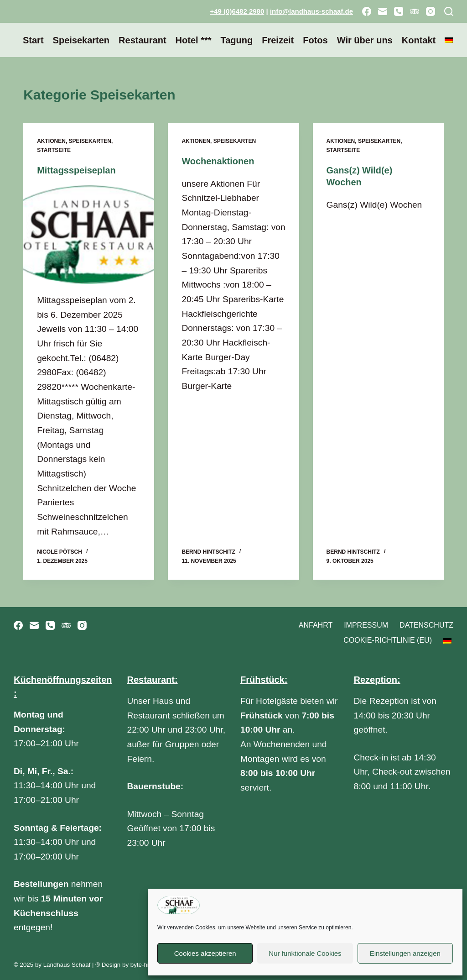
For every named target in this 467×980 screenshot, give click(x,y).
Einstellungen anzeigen (405, 953)
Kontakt (419, 40)
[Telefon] (399, 11)
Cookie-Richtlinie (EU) (388, 640)
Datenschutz (426, 625)
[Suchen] (449, 11)
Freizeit (278, 40)
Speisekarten (81, 40)
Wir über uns (365, 40)
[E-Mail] (383, 11)
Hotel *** (194, 40)
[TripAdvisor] (415, 11)
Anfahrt (316, 625)
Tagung (236, 40)
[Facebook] (367, 11)
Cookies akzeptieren (205, 953)
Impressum (366, 625)
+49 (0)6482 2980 (237, 11)
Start (33, 40)
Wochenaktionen (218, 161)
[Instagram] (431, 11)
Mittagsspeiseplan (76, 170)
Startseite (54, 150)
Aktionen (51, 141)
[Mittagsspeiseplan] (89, 234)
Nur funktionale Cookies (305, 953)
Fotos (315, 40)
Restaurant (142, 40)
